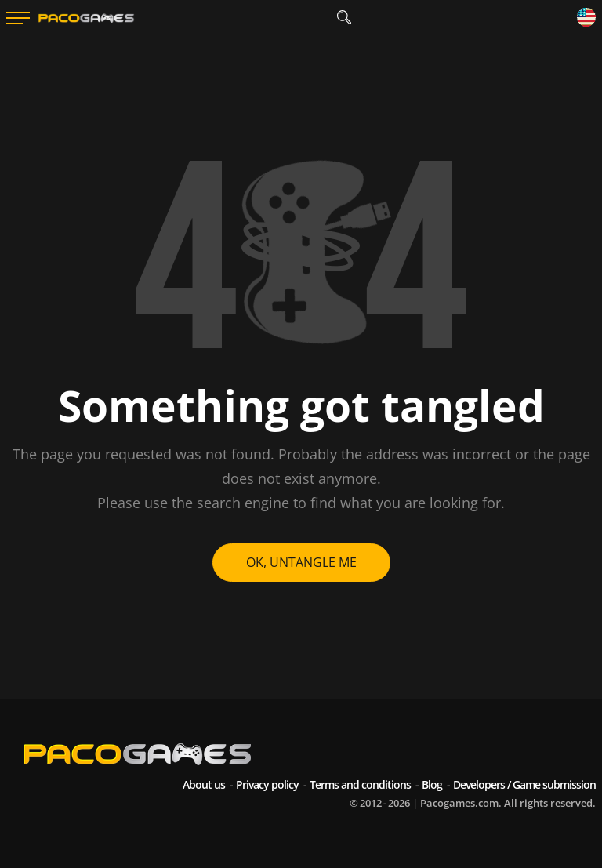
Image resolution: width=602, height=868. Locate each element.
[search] (344, 18)
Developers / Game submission (524, 784)
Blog (432, 784)
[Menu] (18, 18)
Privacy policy (267, 784)
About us (204, 784)
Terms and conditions (360, 784)
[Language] (586, 18)
